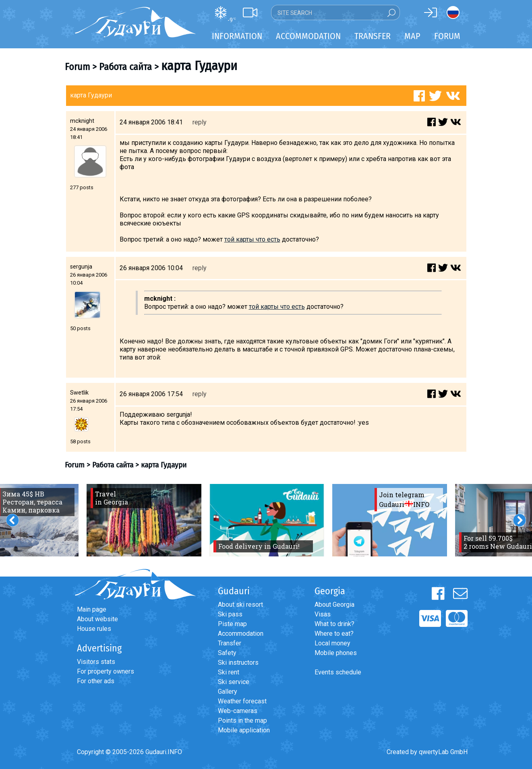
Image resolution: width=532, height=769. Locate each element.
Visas (323, 614)
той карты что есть (252, 239)
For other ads (96, 681)
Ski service (234, 682)
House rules (94, 629)
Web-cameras (238, 711)
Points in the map (242, 720)
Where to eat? (334, 634)
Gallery (228, 691)
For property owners (106, 671)
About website (97, 619)
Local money (332, 643)
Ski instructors (238, 663)
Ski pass (230, 614)
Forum (447, 36)
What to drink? (334, 624)
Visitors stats (96, 662)
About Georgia (334, 605)
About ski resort (240, 605)
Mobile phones (336, 653)
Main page (92, 609)
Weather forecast (242, 701)
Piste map (232, 624)
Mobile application (244, 730)
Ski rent (229, 672)
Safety (227, 653)
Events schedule (338, 672)
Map (412, 36)
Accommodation (241, 634)
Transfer (230, 643)
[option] (144, 520)
